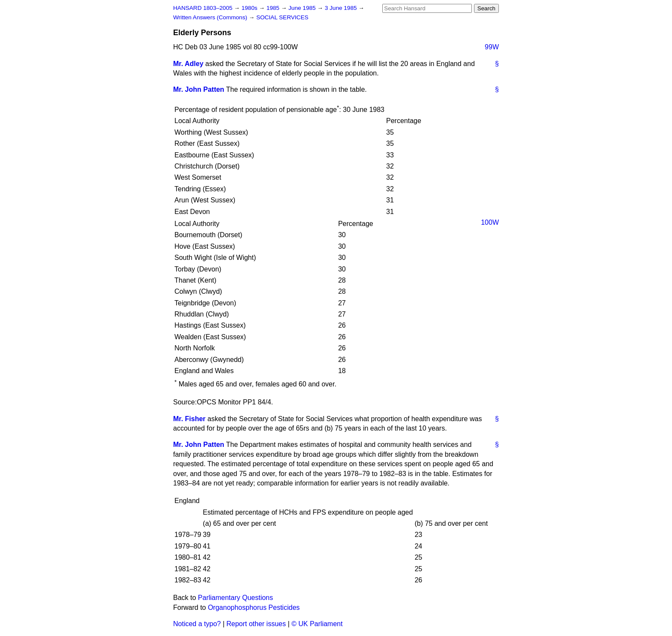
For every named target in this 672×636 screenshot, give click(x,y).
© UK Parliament (317, 624)
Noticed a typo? (197, 624)
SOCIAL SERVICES (282, 17)
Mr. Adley (188, 64)
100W (490, 222)
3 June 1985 (342, 8)
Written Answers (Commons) (211, 17)
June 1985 (303, 8)
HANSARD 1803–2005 (203, 8)
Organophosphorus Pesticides (254, 607)
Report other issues (256, 624)
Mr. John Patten (199, 89)
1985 (274, 8)
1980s (250, 8)
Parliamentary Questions (235, 598)
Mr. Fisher (189, 419)
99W (492, 47)
